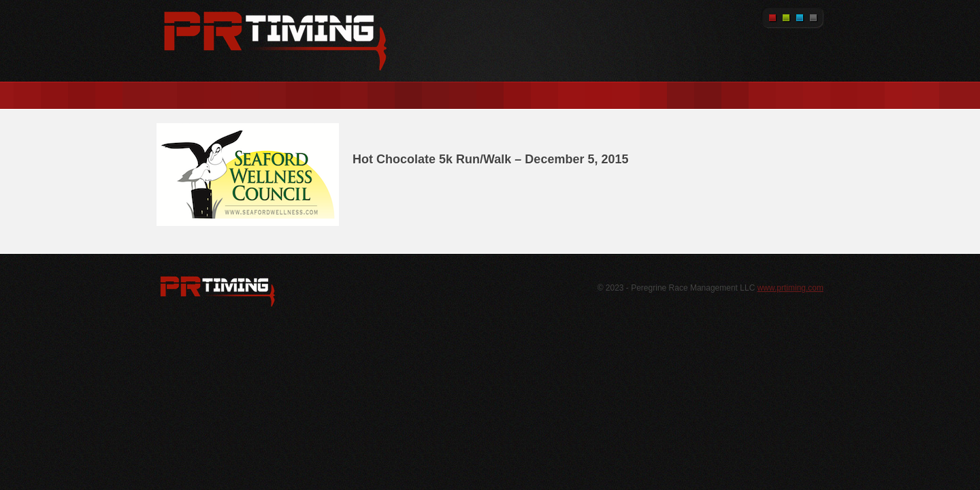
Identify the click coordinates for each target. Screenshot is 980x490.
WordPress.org (218, 291)
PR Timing (276, 41)
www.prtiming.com (790, 288)
